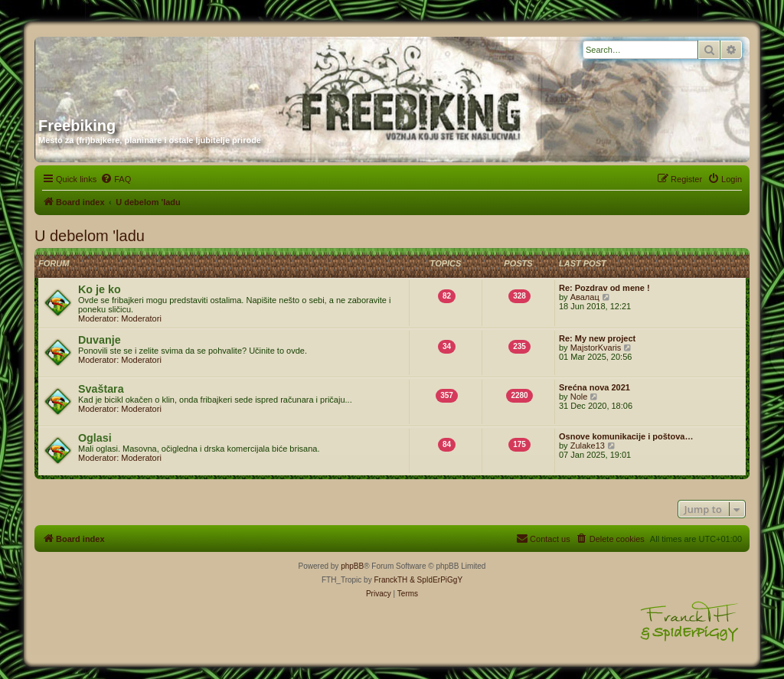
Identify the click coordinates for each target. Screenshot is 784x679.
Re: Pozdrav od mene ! (604, 288)
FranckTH (390, 580)
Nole (579, 397)
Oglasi (95, 438)
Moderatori (141, 318)
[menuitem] (116, 179)
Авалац (585, 297)
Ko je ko (100, 289)
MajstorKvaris (596, 348)
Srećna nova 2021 (595, 387)
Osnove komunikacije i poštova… (626, 436)
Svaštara (101, 389)
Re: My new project (597, 338)
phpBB (352, 566)
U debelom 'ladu (90, 236)
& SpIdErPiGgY (436, 580)
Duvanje (100, 340)
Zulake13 (588, 446)
